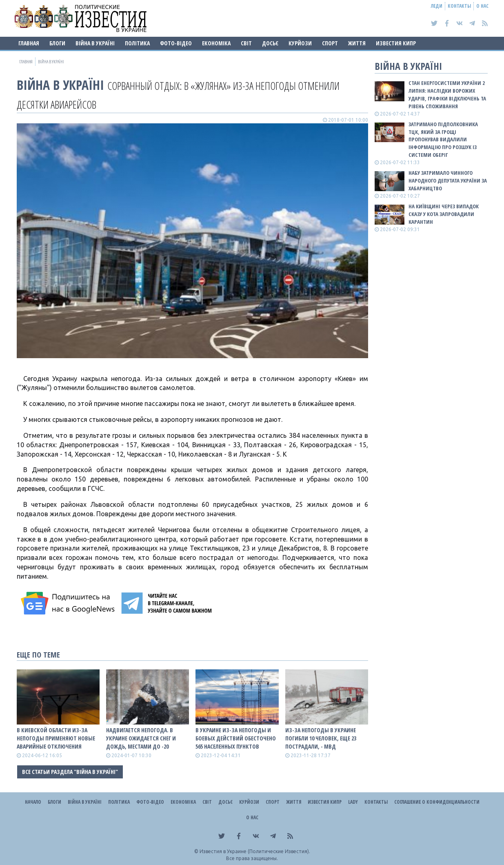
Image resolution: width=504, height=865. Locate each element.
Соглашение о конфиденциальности (437, 802)
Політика (137, 43)
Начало (33, 802)
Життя (357, 43)
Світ (246, 43)
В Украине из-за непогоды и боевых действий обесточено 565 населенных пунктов (236, 738)
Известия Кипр (396, 43)
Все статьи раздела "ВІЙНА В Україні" (70, 772)
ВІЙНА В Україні (95, 43)
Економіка (216, 43)
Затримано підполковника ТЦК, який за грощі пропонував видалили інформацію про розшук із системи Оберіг (443, 139)
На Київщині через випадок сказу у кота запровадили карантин (444, 214)
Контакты (459, 6)
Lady (353, 802)
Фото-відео (176, 43)
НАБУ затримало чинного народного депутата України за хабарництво (448, 181)
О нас (482, 6)
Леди (437, 6)
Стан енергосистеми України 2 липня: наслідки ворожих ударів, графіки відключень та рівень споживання (447, 95)
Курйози (300, 43)
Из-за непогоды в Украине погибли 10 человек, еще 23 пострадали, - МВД (321, 738)
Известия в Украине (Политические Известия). (255, 851)
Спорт (330, 43)
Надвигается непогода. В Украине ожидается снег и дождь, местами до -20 (141, 738)
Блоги (57, 43)
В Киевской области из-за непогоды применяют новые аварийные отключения (56, 738)
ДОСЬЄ (270, 43)
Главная (29, 43)
